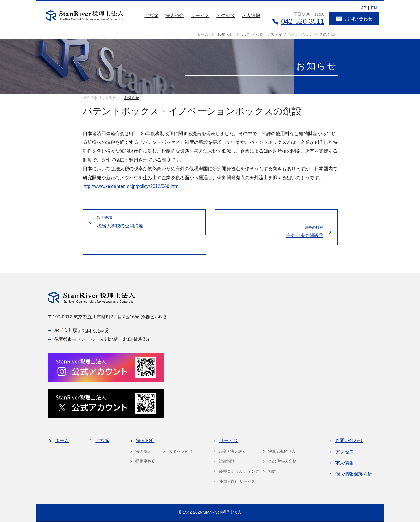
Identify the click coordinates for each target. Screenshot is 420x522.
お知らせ (132, 98)
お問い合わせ (354, 19)
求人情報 (251, 15)
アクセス (225, 15)
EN (374, 8)
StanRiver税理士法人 (222, 512)
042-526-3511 (298, 21)
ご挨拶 (151, 15)
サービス (200, 15)
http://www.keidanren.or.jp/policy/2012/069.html (131, 186)
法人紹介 (175, 15)
